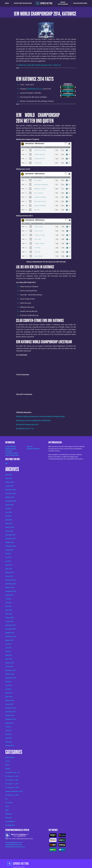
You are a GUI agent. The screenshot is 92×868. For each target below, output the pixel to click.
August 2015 (9, 640)
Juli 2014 (8, 682)
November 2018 (11, 493)
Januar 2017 (9, 576)
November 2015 (11, 629)
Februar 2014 (10, 700)
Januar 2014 (9, 704)
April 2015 (9, 655)
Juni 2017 (8, 557)
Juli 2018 (8, 508)
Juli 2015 (8, 644)
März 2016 (9, 614)
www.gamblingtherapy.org (14, 842)
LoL (42, 89)
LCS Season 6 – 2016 (12, 780)
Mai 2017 (8, 561)
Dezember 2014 (10, 670)
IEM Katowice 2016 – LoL (25, 428)
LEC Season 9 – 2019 (12, 795)
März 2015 (9, 659)
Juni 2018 (8, 512)
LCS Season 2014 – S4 (12, 772)
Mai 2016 (8, 606)
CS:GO (7, 761)
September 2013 (11, 719)
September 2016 (11, 591)
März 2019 (9, 478)
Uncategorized (10, 825)
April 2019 (9, 475)
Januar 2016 (9, 621)
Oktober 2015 (10, 633)
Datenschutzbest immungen (11, 450)
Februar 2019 (10, 482)
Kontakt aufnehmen (33, 449)
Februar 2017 (10, 572)
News (7, 806)
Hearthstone (31, 89)
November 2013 (11, 712)
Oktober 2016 (10, 587)
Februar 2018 (10, 527)
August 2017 (9, 550)
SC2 (38, 89)
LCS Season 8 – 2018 (12, 787)
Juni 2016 (8, 603)
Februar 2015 (10, 663)
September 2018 (11, 501)
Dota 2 (7, 765)
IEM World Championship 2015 (27, 424)
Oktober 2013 (10, 715)
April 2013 (9, 738)
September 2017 (11, 546)
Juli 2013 (8, 727)
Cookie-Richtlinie (11, 446)
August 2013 (9, 723)
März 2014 (9, 697)
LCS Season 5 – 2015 (12, 776)
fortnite (8, 769)
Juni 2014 (8, 685)
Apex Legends (10, 757)
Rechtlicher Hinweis (12, 453)
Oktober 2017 (10, 542)
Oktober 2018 (10, 497)
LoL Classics (9, 803)
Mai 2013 (8, 734)
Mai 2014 (8, 689)
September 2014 (11, 678)
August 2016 (9, 595)
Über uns (30, 446)
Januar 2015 (9, 666)
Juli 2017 (8, 554)
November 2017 (11, 539)
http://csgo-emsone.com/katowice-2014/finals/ (33, 420)
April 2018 (9, 520)
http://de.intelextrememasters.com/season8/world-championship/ (40, 416)
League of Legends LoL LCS (14, 791)
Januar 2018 (9, 531)
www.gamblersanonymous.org (15, 847)
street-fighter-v (10, 821)
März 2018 (9, 524)
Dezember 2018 (10, 490)
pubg (7, 810)
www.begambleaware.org (13, 845)
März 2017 (9, 569)
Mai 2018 (8, 516)
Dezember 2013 (10, 708)
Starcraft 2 (9, 818)
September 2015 (11, 636)
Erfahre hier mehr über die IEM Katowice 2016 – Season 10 (39, 65)
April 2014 (9, 693)
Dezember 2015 (10, 625)
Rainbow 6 (9, 814)
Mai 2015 (8, 651)
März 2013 (9, 742)
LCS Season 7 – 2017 (12, 784)
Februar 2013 (10, 746)
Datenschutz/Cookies (12, 455)
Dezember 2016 (10, 580)
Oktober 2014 (10, 674)
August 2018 (9, 505)
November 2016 (11, 584)
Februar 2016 (10, 618)
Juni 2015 (8, 648)
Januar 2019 (9, 486)
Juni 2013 (8, 730)
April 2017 (9, 565)
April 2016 (9, 610)
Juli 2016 (8, 599)
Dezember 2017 (10, 535)
